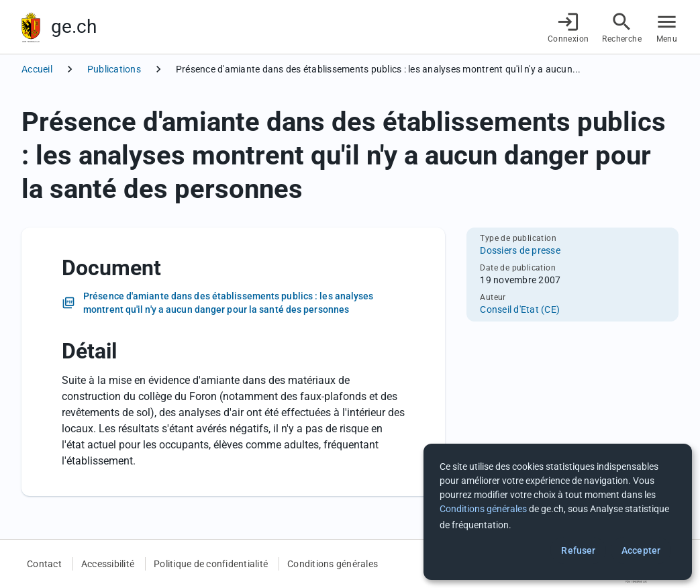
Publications (114, 69)
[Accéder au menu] (667, 27)
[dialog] (558, 512)
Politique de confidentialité (211, 564)
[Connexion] (568, 27)
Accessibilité (108, 564)
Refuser (578, 550)
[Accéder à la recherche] (622, 27)
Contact (44, 564)
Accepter (641, 550)
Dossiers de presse (520, 250)
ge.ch (74, 27)
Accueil (37, 69)
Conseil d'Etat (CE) (520, 309)
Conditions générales (333, 564)
